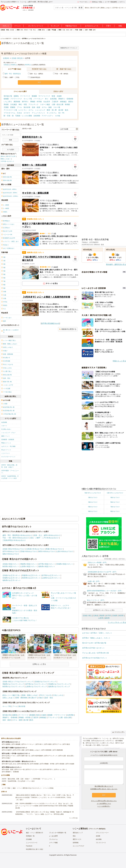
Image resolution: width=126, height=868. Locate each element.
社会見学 (47, 102)
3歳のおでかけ (115, 497)
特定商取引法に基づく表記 (35, 849)
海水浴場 (27, 107)
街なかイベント (6, 450)
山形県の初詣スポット (29, 566)
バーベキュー (38, 99)
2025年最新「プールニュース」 (10, 472)
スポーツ (4, 426)
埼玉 (34, 30)
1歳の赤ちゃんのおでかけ (115, 493)
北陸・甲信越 (52, 30)
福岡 (94, 30)
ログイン (122, 2)
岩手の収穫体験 (46, 750)
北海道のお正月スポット (12, 575)
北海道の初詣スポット (11, 564)
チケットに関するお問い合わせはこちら (104, 801)
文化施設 (14, 104)
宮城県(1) (14, 65)
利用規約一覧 (30, 836)
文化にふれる (58, 695)
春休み (87, 8)
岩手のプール (57, 744)
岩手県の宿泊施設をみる (50, 323)
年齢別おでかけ (71, 26)
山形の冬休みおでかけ (65, 551)
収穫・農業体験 (21, 698)
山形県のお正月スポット (51, 578)
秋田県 (121, 616)
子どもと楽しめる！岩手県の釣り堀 (95, 653)
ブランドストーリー (102, 833)
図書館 (13, 107)
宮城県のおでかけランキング (59, 684)
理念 (74, 836)
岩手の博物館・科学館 (47, 764)
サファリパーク (44, 96)
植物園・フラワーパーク (13, 99)
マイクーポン (83, 2)
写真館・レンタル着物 (24, 116)
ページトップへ (118, 732)
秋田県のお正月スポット (31, 578)
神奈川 (26, 30)
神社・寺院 (23, 104)
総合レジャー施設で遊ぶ (12, 695)
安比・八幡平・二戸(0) (11, 77)
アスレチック (33, 104)
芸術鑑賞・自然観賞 (8, 440)
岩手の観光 (66, 744)
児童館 (6, 107)
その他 (57, 116)
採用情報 (76, 843)
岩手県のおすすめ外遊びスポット (95, 658)
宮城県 (115, 616)
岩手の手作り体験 (19, 750)
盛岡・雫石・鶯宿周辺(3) (13, 74)
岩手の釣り (39, 744)
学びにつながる (46, 695)
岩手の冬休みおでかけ (11, 551)
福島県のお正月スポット (12, 580)
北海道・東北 (5, 30)
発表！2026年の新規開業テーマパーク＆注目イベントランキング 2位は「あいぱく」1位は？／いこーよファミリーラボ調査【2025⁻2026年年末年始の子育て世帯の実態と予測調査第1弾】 (44, 806)
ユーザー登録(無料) (111, 2)
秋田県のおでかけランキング (13, 687)
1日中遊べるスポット (119, 8)
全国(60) (6, 58)
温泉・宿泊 (49, 698)
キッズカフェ (52, 113)
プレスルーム (53, 839)
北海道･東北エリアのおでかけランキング (18, 682)
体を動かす (33, 698)
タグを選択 (11, 150)
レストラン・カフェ (26, 110)
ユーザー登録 (6, 788)
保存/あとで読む (96, 2)
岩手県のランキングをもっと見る (104, 610)
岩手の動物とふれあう (33, 750)
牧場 (53, 96)
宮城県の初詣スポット (65, 564)
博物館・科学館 (36, 102)
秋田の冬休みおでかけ (47, 551)
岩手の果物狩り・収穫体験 (10, 772)
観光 (67, 110)
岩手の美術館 (60, 764)
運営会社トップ (78, 833)
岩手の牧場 (48, 744)
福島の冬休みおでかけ (11, 554)
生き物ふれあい (6, 429)
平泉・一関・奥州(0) (61, 74)
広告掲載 (29, 839)
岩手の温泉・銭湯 (7, 770)
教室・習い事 (52, 110)
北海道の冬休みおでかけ (35, 549)
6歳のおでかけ (93, 507)
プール (19, 107)
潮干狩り (25, 102)
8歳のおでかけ (93, 511)
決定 (39, 82)
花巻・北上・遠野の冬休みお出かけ (47, 535)
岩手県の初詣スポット (47, 564)
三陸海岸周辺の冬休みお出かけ (14, 540)
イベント (18, 26)
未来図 (98, 836)
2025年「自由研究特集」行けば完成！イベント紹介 (10, 477)
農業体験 (17, 102)
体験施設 (63, 102)
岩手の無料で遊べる (24, 756)
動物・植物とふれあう (30, 695)
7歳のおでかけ (115, 507)
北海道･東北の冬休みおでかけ (14, 549)
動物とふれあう (106, 8)
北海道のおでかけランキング (45, 682)
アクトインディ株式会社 (97, 829)
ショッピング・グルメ (8, 433)
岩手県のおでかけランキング (36, 684)
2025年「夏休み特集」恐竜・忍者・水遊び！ (9, 466)
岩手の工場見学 (7, 750)
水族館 (59, 96)
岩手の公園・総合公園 (66, 756)
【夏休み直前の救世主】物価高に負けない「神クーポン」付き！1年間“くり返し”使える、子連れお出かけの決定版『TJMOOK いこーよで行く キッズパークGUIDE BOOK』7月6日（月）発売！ (45, 797)
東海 (40, 30)
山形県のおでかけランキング (36, 687)
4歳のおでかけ (93, 502)
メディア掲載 (53, 843)
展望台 (71, 102)
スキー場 (57, 107)
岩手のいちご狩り (60, 770)
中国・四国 (79, 30)
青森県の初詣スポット (29, 564)
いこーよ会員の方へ (104, 806)
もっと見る (73, 818)
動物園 (34, 96)
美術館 (6, 104)
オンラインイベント (36, 26)
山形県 (101, 618)
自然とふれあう (8, 698)
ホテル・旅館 (47, 107)
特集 (120, 26)
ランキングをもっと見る (117, 622)
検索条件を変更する (68, 329)
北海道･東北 (87, 616)
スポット (6, 26)
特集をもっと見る (119, 361)
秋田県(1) (28, 65)
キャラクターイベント (8, 457)
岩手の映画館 (34, 764)
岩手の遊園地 (6, 744)
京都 (67, 30)
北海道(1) (7, 65)
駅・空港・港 (9, 116)
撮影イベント (6, 436)
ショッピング (40, 110)
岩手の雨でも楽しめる (9, 764)
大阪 (64, 30)
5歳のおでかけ (115, 502)
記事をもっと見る (39, 664)
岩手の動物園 (16, 744)
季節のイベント (6, 443)
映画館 (67, 104)
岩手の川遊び (6, 758)
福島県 (107, 618)
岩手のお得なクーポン (9, 756)
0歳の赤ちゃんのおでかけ (93, 493)
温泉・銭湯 (36, 107)
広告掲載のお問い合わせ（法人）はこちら (104, 789)
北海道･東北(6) (17, 58)
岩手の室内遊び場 (23, 764)
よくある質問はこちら (104, 804)
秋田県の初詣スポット (11, 566)
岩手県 (108, 616)
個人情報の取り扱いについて (104, 786)
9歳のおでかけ (115, 511)
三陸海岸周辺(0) (34, 77)
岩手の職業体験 (58, 750)
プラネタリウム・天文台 (13, 113)
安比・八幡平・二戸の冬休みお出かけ (44, 538)
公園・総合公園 (57, 104)
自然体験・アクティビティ (43, 116)
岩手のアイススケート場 (34, 770)
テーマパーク (25, 96)
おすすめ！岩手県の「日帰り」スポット (97, 633)
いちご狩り (8, 102)
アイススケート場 (10, 110)
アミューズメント (38, 113)
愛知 (43, 30)
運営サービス (77, 839)
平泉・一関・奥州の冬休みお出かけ (16, 538)
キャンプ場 (28, 99)
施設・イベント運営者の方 (35, 833)
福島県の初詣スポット (47, 566)
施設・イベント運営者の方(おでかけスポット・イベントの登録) (33, 788)
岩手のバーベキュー (28, 744)
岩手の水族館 (70, 764)
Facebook (29, 846)
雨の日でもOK (95, 8)
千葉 (31, 30)
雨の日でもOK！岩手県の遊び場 (94, 643)
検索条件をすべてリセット (69, 48)
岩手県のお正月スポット (51, 575)
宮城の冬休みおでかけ (29, 551)
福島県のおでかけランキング (59, 687)
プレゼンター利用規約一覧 (58, 833)
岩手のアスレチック (51, 756)
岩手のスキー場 (20, 770)
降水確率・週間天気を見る (116, 264)
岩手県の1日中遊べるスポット (93, 648)
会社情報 (99, 839)
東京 (22, 30)
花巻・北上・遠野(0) (35, 74)
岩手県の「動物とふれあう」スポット (96, 638)
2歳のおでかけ (93, 497)
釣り (47, 99)
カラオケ (27, 113)
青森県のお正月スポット (31, 575)
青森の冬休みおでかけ (54, 549)
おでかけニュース (92, 26)
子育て (108, 26)
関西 (60, 30)
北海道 (12, 30)
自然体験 (4, 422)
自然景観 (53, 99)
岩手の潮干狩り (48, 770)
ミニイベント (6, 453)
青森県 (102, 616)
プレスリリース (101, 843)
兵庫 (71, 30)
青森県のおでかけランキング (13, 684)
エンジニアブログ (78, 846)
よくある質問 (53, 836)
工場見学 (55, 102)
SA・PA (61, 113)
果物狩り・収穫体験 (66, 99)
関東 (18, 30)
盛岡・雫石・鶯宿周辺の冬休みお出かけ (17, 535)
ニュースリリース (32, 843)
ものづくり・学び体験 (8, 446)
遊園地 (16, 96)
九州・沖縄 (88, 30)
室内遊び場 (8, 96)
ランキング (55, 26)
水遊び (41, 698)
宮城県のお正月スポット (12, 578)
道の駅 (61, 110)
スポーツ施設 (45, 104)
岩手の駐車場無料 (37, 756)
